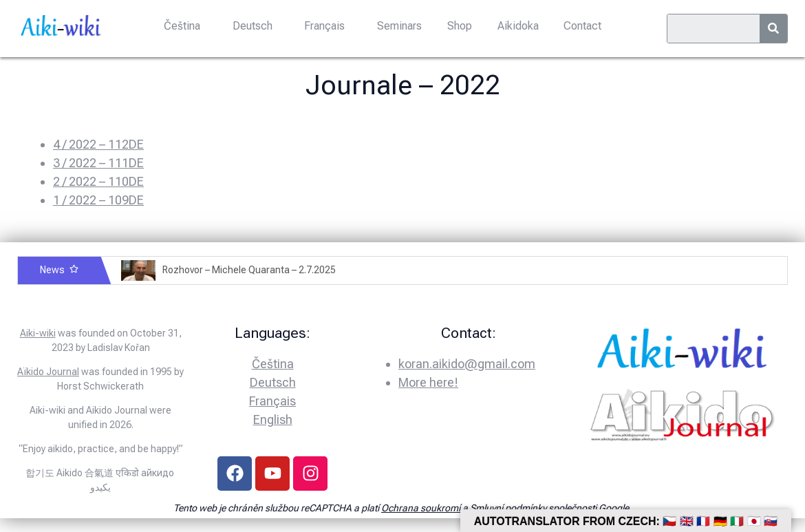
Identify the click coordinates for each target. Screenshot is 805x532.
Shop (459, 26)
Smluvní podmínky (508, 508)
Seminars (399, 26)
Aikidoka (517, 26)
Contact (581, 26)
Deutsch (253, 26)
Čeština (183, 26)
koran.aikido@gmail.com (467, 364)
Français (325, 26)
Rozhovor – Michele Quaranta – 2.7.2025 (249, 270)
